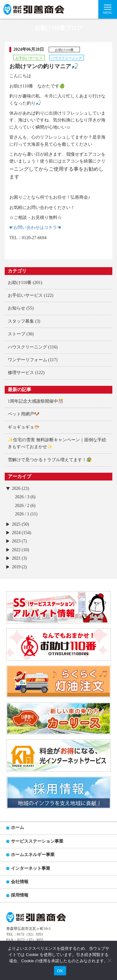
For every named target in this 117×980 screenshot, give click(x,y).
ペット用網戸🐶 (24, 414)
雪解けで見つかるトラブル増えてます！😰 (50, 460)
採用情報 (20, 895)
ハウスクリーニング (27, 347)
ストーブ (17, 334)
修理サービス (21, 373)
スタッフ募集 (21, 321)
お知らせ (17, 308)
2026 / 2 (22, 506)
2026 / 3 (22, 497)
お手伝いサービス (25, 295)
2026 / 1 (22, 514)
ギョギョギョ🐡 (24, 427)
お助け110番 (20, 283)
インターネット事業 (31, 868)
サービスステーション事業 (37, 841)
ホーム (17, 828)
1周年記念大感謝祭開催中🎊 (36, 401)
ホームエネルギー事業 (33, 855)
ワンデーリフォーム (27, 360)
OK (60, 971)
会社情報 (20, 882)
